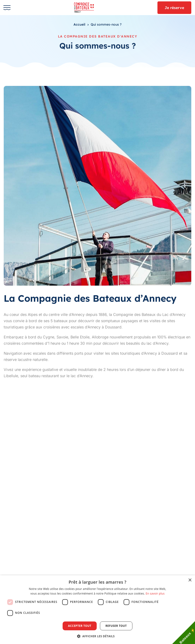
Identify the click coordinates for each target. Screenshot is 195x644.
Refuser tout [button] (116, 626)
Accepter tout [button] (80, 626)
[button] (98, 636)
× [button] (190, 580)
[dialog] (97, 610)
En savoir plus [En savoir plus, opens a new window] (155, 594)
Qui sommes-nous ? (106, 25)
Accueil (79, 25)
